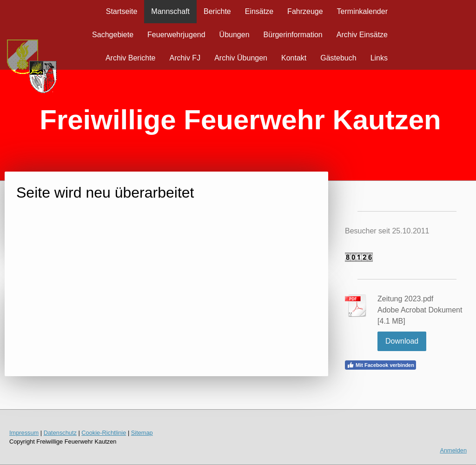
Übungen (235, 35)
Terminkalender (362, 11)
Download (402, 341)
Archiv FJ (185, 58)
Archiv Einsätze (362, 35)
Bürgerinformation (293, 35)
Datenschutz (60, 433)
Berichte (217, 11)
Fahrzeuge (305, 11)
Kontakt (294, 58)
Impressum (24, 433)
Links (379, 58)
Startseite (122, 11)
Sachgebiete (113, 35)
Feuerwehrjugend (176, 35)
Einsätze (259, 11)
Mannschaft (170, 11)
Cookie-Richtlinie (104, 433)
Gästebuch (338, 58)
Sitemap (142, 433)
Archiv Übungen (241, 58)
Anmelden (453, 450)
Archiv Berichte (131, 58)
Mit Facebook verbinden (380, 365)
